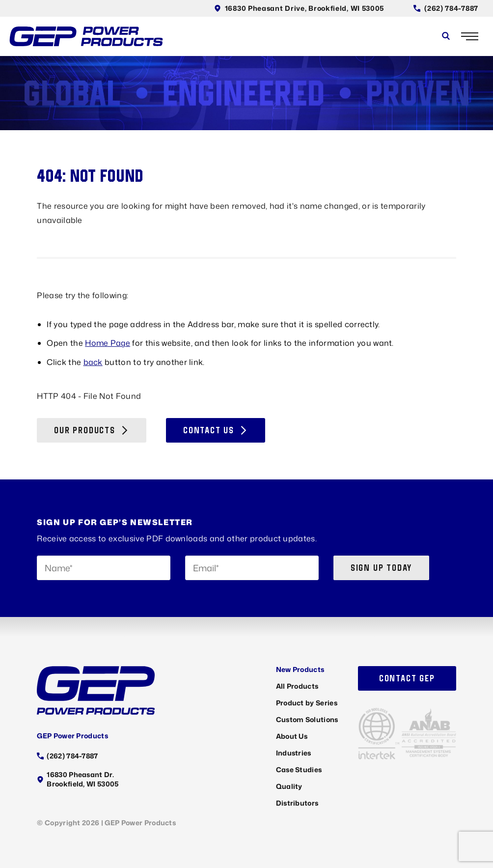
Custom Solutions (307, 719)
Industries (294, 753)
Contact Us (216, 430)
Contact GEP (407, 678)
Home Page (108, 343)
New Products (300, 669)
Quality (289, 786)
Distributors (297, 803)
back (93, 362)
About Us (292, 736)
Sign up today (381, 568)
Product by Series (307, 703)
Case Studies (299, 770)
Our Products (92, 430)
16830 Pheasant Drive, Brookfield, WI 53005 (299, 8)
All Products (297, 686)
